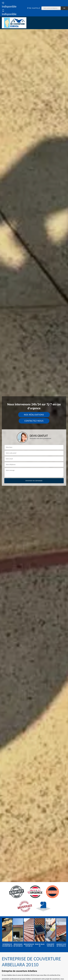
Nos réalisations (34, 415)
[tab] (34, 490)
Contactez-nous (34, 421)
